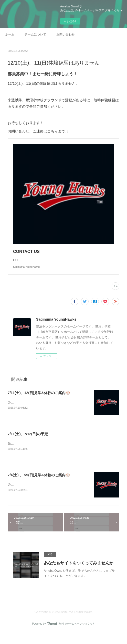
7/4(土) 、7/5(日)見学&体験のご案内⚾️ (39, 486)
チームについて (35, 34)
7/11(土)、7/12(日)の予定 (28, 444)
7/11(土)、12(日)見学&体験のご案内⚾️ (39, 403)
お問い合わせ (66, 34)
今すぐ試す (70, 21)
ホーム (10, 34)
